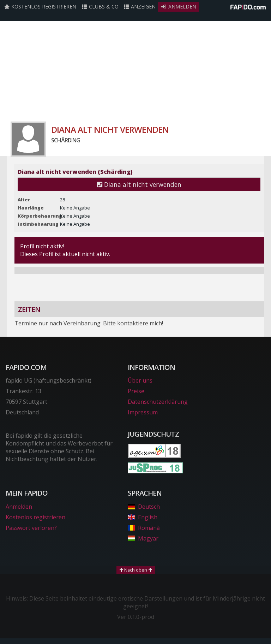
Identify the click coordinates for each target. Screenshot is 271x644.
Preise (136, 391)
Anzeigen (140, 7)
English (143, 517)
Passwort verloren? (31, 528)
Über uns (140, 380)
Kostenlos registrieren (40, 7)
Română (144, 528)
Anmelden (178, 7)
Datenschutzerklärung (158, 402)
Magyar (143, 538)
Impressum (143, 412)
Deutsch (144, 507)
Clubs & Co (100, 7)
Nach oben (136, 570)
